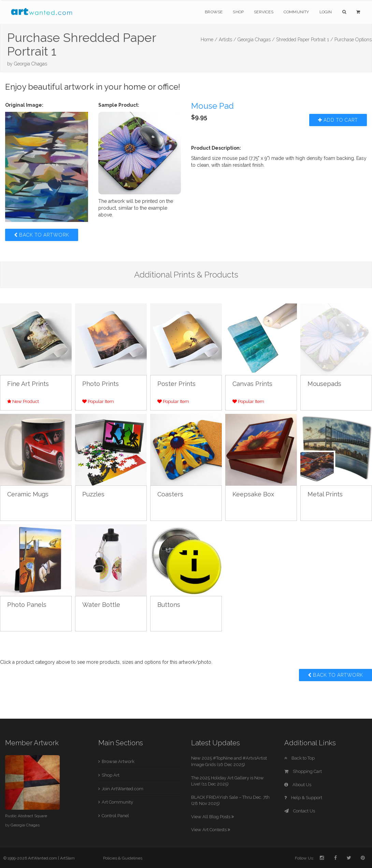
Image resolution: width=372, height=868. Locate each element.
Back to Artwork (42, 235)
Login (326, 12)
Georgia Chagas (31, 64)
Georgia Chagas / (256, 40)
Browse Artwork (118, 761)
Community (296, 12)
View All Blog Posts (212, 817)
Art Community (117, 802)
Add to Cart (338, 120)
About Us (298, 785)
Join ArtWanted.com (123, 789)
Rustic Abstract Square (26, 816)
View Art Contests (211, 830)
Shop (238, 12)
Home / (209, 40)
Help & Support (303, 798)
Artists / (227, 40)
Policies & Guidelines (123, 858)
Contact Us (300, 811)
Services (264, 12)
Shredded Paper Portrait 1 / (305, 40)
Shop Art (111, 775)
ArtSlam (67, 858)
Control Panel (115, 816)
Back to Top (299, 758)
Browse (214, 12)
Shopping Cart (303, 771)
